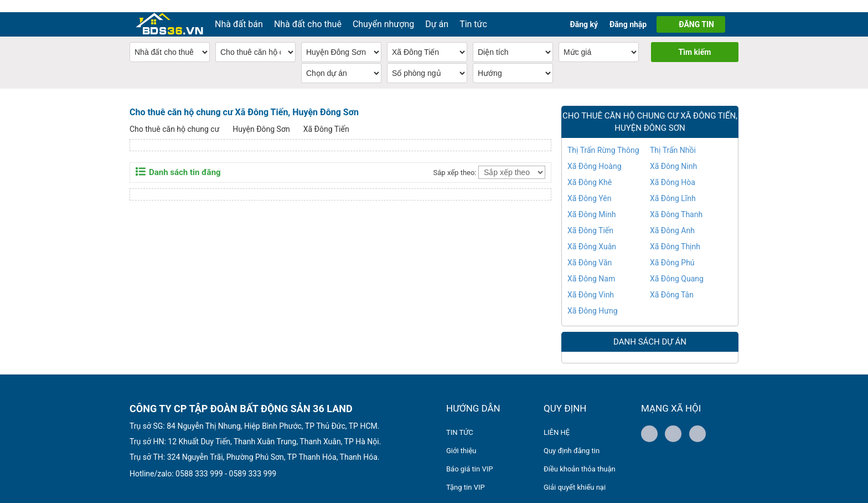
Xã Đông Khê (590, 170)
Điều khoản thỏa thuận (580, 457)
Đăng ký (584, 12)
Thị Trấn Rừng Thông (603, 138)
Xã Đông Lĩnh (673, 186)
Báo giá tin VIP (469, 457)
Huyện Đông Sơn (261, 117)
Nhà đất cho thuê (308, 12)
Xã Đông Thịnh (675, 234)
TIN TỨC (460, 420)
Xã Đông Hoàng (595, 154)
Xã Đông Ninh (673, 154)
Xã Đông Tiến (326, 117)
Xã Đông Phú (672, 250)
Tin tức (473, 12)
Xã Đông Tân (672, 283)
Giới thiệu (461, 438)
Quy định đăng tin (572, 438)
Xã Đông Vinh (591, 283)
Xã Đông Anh (672, 218)
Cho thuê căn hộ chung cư (174, 117)
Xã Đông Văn (590, 250)
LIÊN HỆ (557, 420)
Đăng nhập (628, 12)
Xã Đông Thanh (676, 202)
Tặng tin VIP (466, 475)
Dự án (437, 12)
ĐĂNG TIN (696, 12)
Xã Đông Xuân (592, 234)
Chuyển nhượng (383, 12)
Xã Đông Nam (591, 266)
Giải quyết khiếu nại (575, 475)
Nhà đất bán (239, 12)
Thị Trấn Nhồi (673, 138)
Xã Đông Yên (589, 186)
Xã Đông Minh (591, 202)
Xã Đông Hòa (673, 170)
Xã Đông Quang (677, 266)
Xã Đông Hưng (593, 299)
